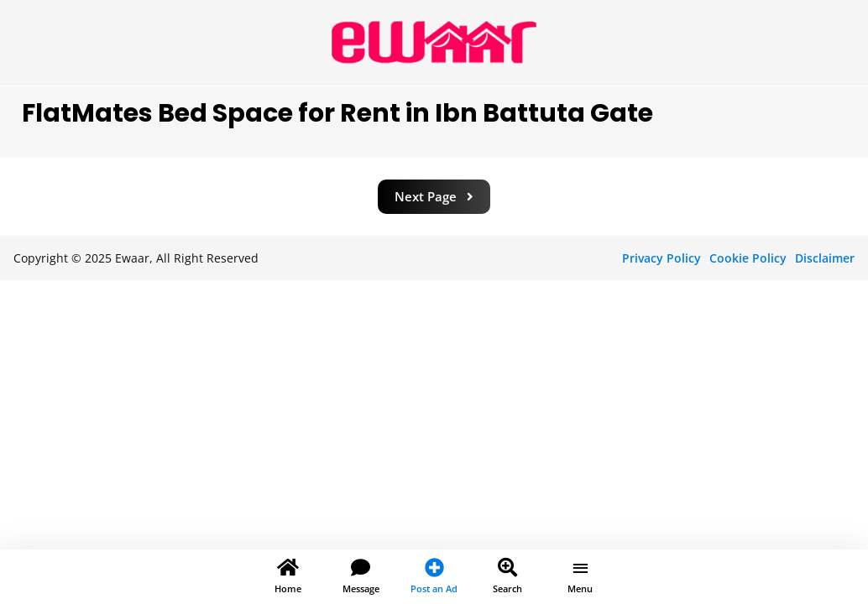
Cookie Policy (748, 258)
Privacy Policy (661, 258)
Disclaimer (825, 258)
